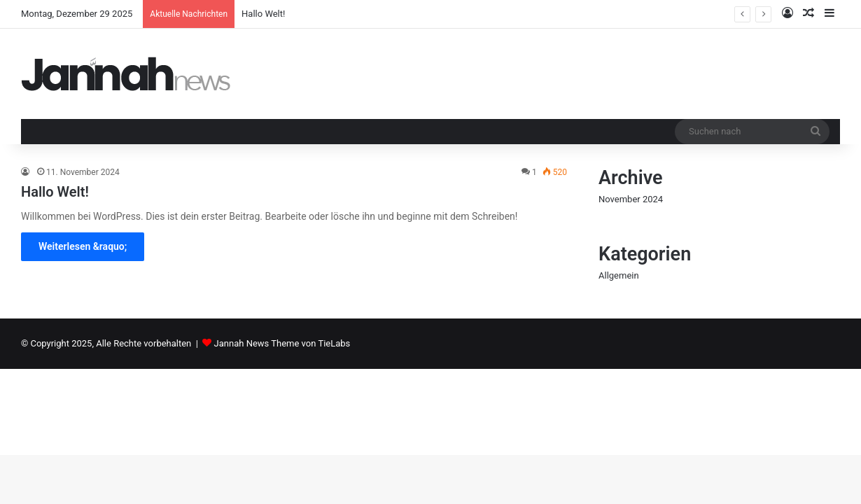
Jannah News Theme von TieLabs (282, 343)
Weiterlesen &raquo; (83, 246)
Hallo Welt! (263, 14)
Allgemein (619, 275)
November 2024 (631, 199)
